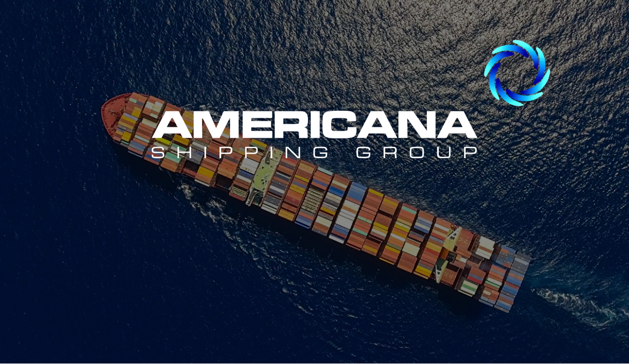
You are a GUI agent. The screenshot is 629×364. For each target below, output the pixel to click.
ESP (113, 216)
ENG (291, 215)
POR (466, 216)
